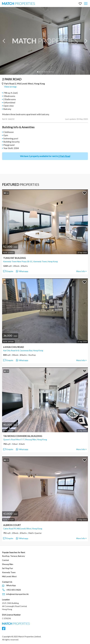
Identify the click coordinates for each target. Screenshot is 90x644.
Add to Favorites (85, 193)
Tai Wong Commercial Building (23, 436)
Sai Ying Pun (7, 568)
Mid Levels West (9, 576)
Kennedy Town (9, 572)
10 (53, 72)
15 (6, 460)
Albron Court (12, 525)
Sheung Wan (8, 564)
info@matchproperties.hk (17, 594)
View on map (10, 87)
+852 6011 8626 (14, 590)
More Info (81, 271)
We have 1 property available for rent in (45, 156)
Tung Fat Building (15, 258)
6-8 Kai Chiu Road (14, 347)
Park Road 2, (25, 84)
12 (6, 193)
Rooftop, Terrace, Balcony (13, 556)
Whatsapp (22, 271)
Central (5, 560)
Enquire (8, 271)
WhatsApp (11, 585)
